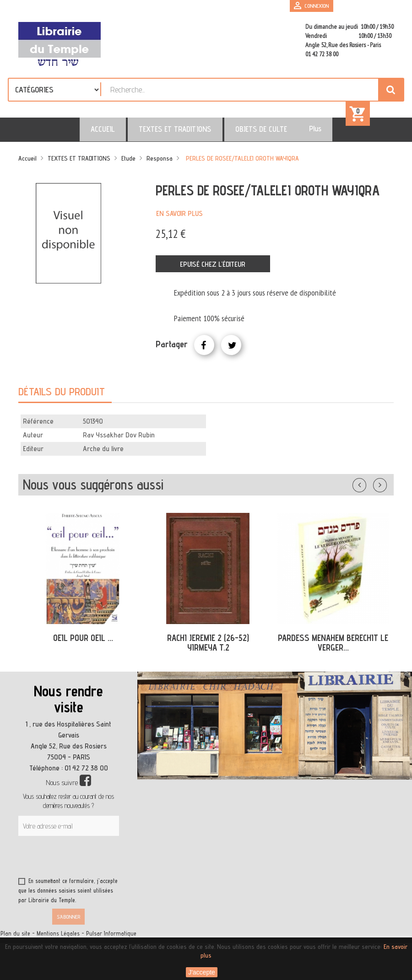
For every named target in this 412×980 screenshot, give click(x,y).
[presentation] (106, 865)
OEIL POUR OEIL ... (83, 645)
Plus (296, 135)
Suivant (386, 490)
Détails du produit (62, 398)
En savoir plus (179, 220)
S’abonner (68, 923)
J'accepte (202, 972)
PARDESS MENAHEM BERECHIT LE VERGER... (333, 649)
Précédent (369, 490)
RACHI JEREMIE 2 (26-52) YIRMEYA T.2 (208, 649)
